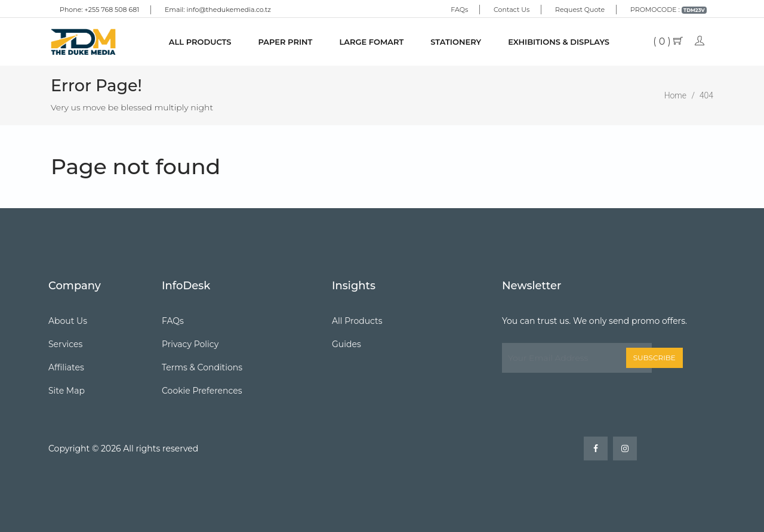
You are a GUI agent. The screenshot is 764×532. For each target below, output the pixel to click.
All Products (200, 42)
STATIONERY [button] (456, 42)
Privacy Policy (190, 344)
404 (706, 95)
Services (65, 344)
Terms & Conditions (202, 367)
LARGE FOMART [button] (371, 42)
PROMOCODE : (668, 10)
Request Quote (580, 10)
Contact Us (512, 10)
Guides (346, 344)
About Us (68, 321)
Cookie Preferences (202, 391)
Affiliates (66, 367)
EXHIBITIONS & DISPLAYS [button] (559, 42)
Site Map (67, 391)
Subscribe (654, 358)
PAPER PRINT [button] (285, 42)
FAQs (459, 10)
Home (675, 95)
